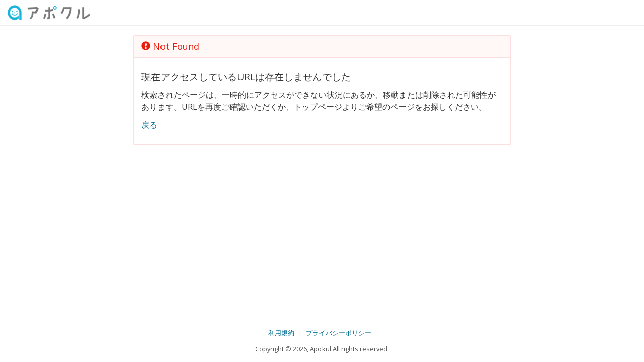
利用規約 (281, 333)
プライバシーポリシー (339, 333)
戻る (149, 125)
